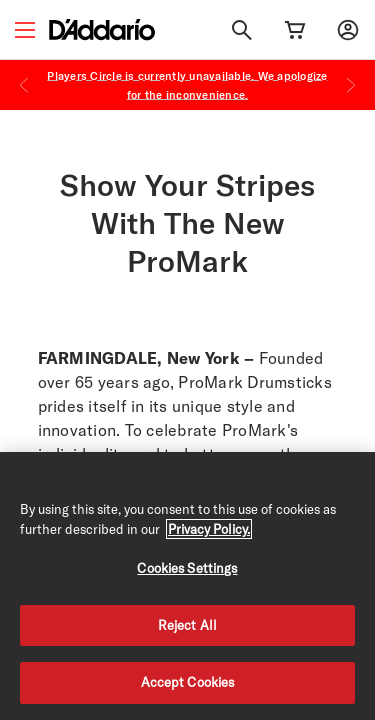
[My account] (348, 30)
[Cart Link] (295, 30)
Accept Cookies (188, 682)
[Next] (351, 85)
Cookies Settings (187, 568)
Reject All (187, 625)
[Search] (242, 30)
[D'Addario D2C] (102, 29)
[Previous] (24, 85)
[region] (187, 586)
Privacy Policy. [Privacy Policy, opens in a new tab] (209, 529)
